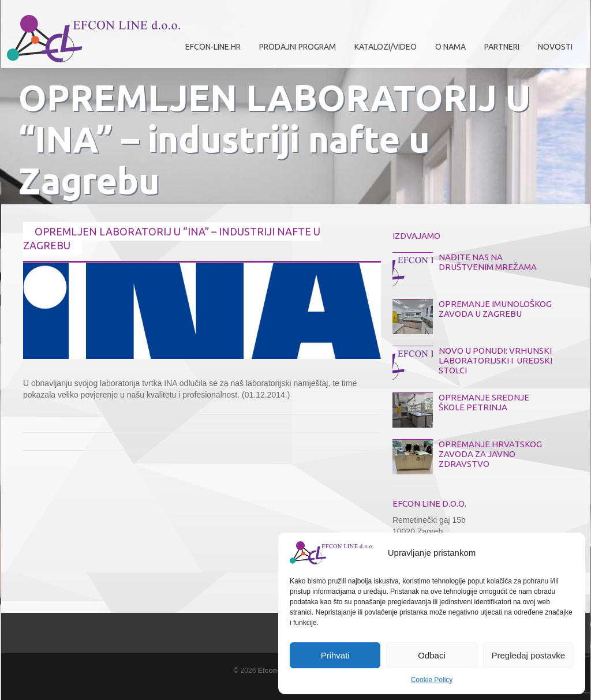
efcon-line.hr (213, 47)
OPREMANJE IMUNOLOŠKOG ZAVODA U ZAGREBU (495, 309)
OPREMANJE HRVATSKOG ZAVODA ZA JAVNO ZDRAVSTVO (490, 454)
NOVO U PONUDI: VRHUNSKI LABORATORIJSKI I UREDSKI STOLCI (495, 360)
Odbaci (432, 655)
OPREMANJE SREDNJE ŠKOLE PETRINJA (484, 402)
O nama (448, 51)
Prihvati (335, 655)
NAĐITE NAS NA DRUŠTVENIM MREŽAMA (488, 262)
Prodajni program (295, 51)
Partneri (499, 51)
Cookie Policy (432, 680)
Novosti (555, 47)
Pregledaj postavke (529, 655)
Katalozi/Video (386, 47)
